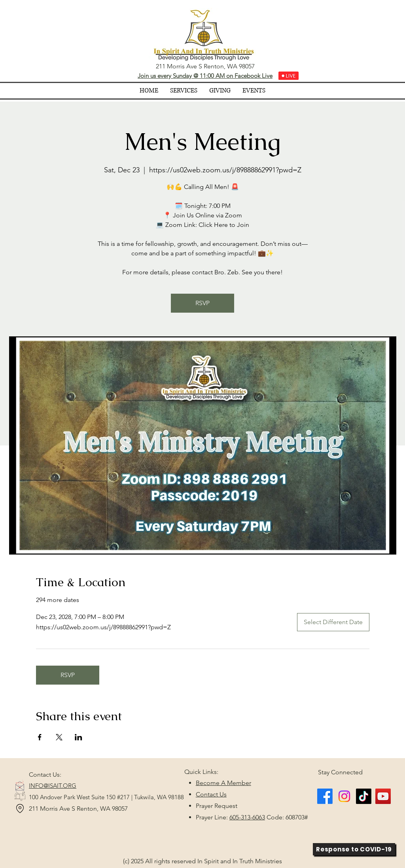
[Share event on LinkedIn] (79, 737)
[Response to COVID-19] (354, 849)
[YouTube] (383, 796)
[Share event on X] (59, 737)
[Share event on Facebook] (40, 737)
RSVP (202, 303)
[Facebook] (325, 796)
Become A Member (223, 783)
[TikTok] (364, 796)
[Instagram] (344, 796)
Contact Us (211, 794)
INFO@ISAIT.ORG (53, 786)
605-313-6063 (247, 817)
